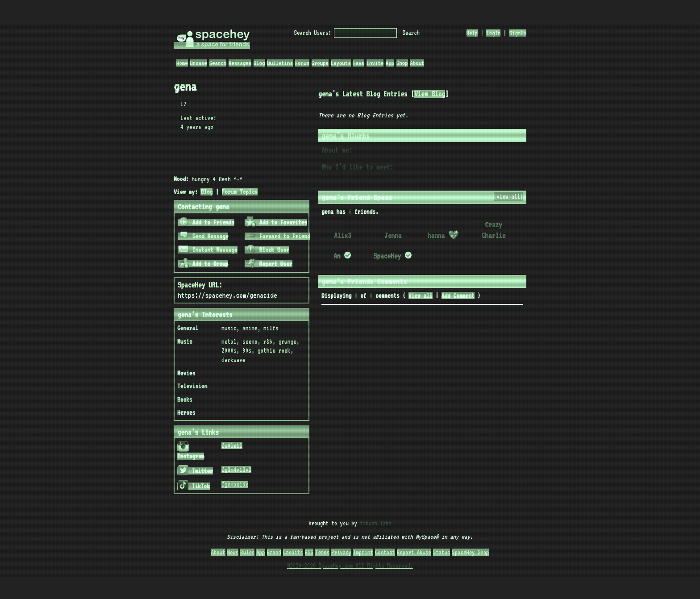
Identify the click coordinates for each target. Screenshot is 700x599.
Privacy (341, 552)
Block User (267, 250)
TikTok (194, 486)
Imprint (363, 552)
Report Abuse (414, 552)
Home (182, 63)
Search (411, 33)
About (417, 63)
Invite (375, 63)
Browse (198, 63)
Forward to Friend (278, 236)
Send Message (204, 236)
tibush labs (375, 523)
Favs (358, 63)
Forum (302, 63)
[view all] (509, 196)
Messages (240, 63)
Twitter (196, 471)
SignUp (518, 33)
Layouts (341, 63)
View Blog (430, 94)
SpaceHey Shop (470, 552)
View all (421, 295)
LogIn (493, 33)
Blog (259, 63)
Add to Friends (206, 222)
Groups (320, 63)
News (233, 552)
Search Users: (313, 33)
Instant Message (208, 250)
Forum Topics (240, 192)
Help (472, 33)
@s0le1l (232, 445)
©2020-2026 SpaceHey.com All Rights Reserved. (350, 566)
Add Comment (458, 295)
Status (442, 552)
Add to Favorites (277, 222)
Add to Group (204, 264)
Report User (269, 264)
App (390, 63)
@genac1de (235, 484)
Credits (293, 552)
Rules (247, 552)
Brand (274, 552)
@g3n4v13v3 (236, 470)
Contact (385, 552)
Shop (402, 63)
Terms (322, 552)
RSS (309, 552)
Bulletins (280, 63)
